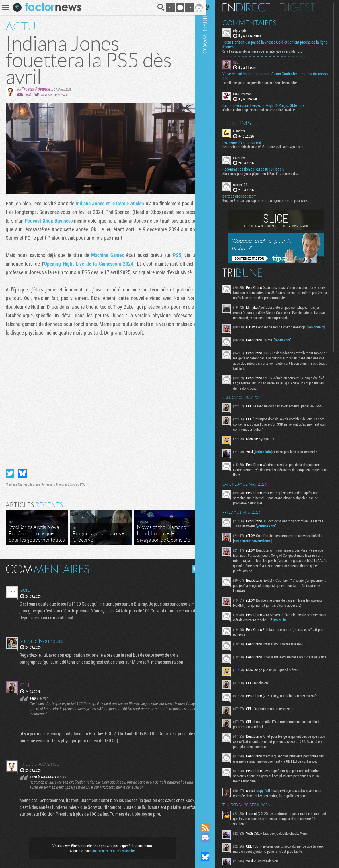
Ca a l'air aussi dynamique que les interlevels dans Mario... (268, 51)
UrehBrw (245, 157)
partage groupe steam (246, 196)
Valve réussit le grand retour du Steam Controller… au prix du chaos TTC (276, 76)
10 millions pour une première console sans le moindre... (267, 82)
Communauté (211, 406)
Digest (304, 7)
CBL (242, 62)
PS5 (173, 255)
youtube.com (279, 529)
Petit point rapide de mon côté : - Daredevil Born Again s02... (270, 146)
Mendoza (246, 130)
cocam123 (247, 184)
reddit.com (289, 341)
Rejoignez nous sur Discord (211, 837)
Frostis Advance (36, 89)
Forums (243, 122)
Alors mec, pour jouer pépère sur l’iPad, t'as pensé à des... (268, 173)
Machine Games (105, 255)
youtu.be (295, 623)
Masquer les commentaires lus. (192, 566)
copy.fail (269, 801)
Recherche (157, 7)
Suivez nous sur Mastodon (211, 847)
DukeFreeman (249, 94)
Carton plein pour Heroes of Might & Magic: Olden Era (270, 105)
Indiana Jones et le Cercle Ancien (108, 203)
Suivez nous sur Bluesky (211, 857)
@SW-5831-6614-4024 (54, 95)
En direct (253, 7)
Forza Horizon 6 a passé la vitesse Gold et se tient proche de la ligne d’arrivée (277, 44)
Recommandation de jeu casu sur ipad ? (260, 169)
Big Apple (246, 30)
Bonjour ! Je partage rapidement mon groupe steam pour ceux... (272, 200)
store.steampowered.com (260, 544)
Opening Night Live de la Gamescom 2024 (87, 264)
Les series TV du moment (248, 142)
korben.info (269, 455)
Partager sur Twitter (10, 471)
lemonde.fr (248, 332)
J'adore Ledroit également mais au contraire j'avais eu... (267, 109)
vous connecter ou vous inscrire (111, 848)
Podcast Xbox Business (65, 221)
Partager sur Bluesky (22, 471)
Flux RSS (211, 828)
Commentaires (256, 22)
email (28, 95)
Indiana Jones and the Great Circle (54, 482)
